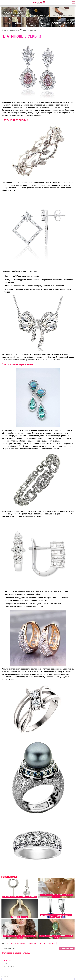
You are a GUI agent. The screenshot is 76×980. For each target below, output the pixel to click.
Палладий (52, 943)
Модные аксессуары (29, 30)
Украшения (32, 943)
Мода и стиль (15, 30)
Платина (42, 943)
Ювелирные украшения (16, 943)
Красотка (5, 30)
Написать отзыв (67, 948)
